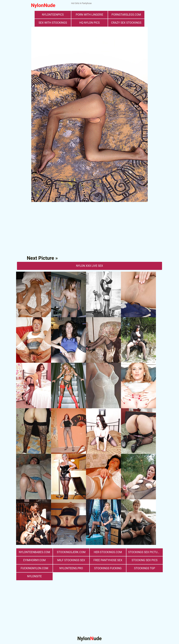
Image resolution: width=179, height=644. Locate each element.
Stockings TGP (145, 568)
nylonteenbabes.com (35, 552)
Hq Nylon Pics (89, 23)
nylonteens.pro (71, 568)
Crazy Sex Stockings (126, 23)
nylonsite (34, 576)
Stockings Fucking (108, 568)
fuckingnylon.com (34, 568)
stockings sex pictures (145, 552)
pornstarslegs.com (126, 15)
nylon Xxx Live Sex (89, 266)
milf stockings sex (71, 560)
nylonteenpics (53, 15)
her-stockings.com (108, 552)
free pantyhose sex (108, 560)
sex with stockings (53, 23)
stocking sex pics (145, 560)
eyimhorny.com (34, 560)
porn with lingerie (89, 15)
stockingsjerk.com (71, 552)
